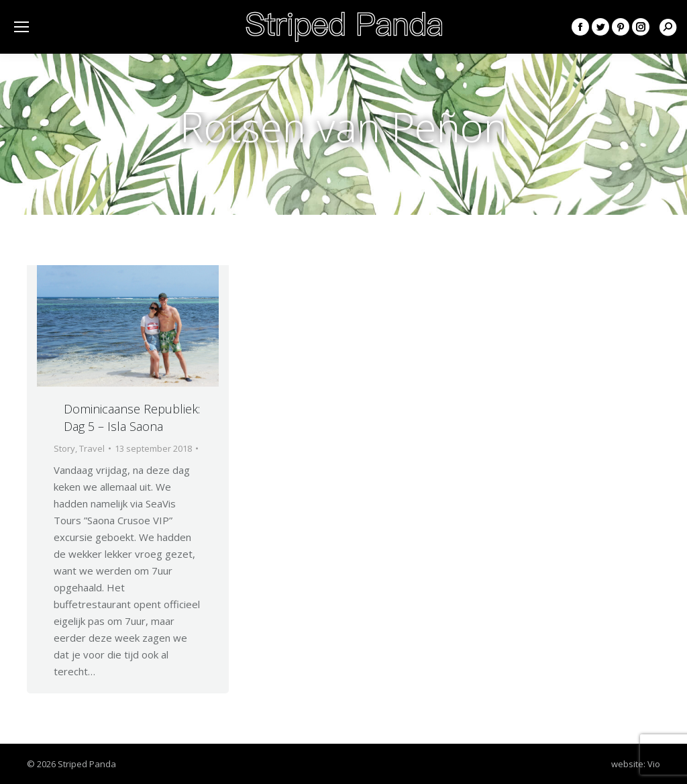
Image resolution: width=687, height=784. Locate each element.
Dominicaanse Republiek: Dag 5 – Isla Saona (132, 418)
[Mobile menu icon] (21, 27)
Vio (654, 764)
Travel (92, 448)
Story (64, 448)
